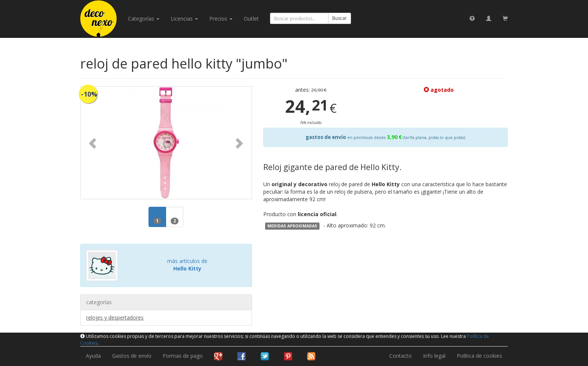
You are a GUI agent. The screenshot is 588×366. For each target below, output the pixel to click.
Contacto (400, 356)
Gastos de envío (132, 356)
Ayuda (93, 356)
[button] (93, 143)
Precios (221, 19)
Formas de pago (183, 356)
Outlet (251, 19)
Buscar (340, 18)
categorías (144, 19)
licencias (184, 19)
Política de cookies (479, 356)
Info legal (434, 356)
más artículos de (187, 265)
